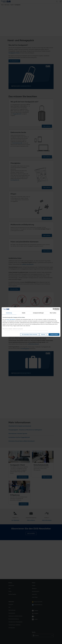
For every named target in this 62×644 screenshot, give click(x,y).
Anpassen (44, 334)
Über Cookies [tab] (53, 313)
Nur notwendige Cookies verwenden (30, 334)
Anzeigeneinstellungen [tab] (38, 313)
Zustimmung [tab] (9, 313)
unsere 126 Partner (11, 320)
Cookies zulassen (54, 334)
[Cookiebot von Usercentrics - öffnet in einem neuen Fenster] (54, 309)
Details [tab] (24, 313)
